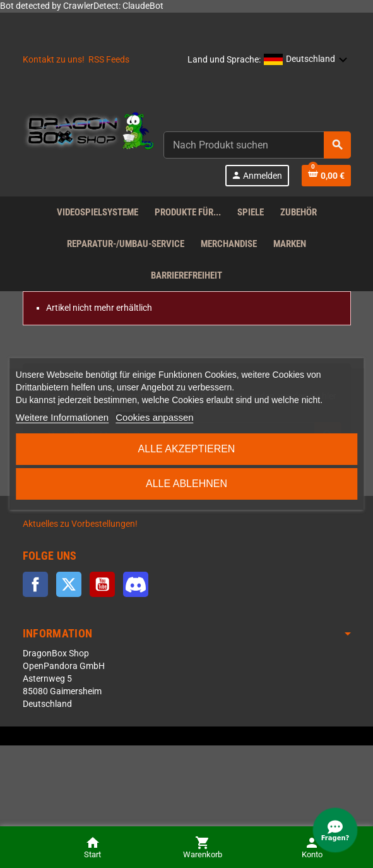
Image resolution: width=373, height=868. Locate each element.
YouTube (102, 584)
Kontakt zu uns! (54, 60)
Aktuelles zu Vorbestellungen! (80, 524)
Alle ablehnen (186, 484)
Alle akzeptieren (187, 449)
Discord (136, 584)
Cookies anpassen (154, 417)
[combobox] (257, 145)
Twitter (69, 584)
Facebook (35, 584)
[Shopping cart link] (326, 176)
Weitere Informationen (62, 417)
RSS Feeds (109, 60)
